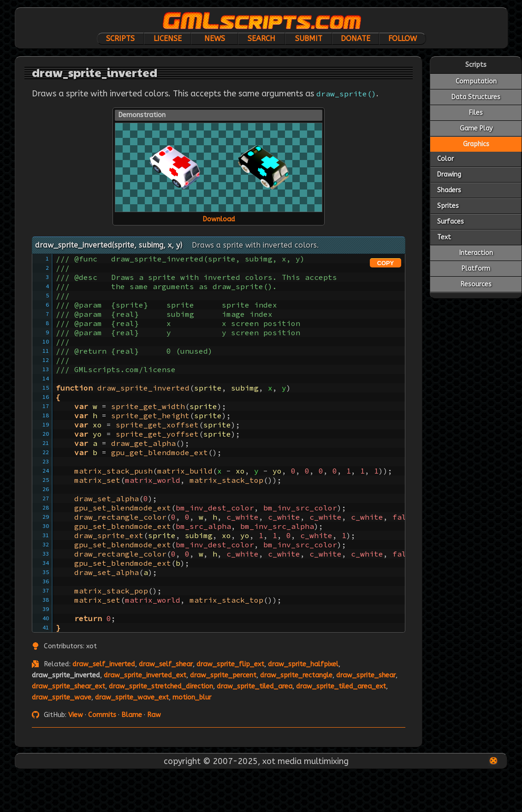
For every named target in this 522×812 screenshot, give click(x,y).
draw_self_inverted (104, 664)
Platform (476, 269)
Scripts (120, 39)
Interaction (476, 253)
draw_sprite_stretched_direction (161, 686)
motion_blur (192, 697)
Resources (476, 284)
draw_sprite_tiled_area (255, 686)
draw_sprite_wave (62, 697)
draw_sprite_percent (223, 675)
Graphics (476, 144)
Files (476, 113)
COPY (386, 263)
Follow (403, 39)
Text (444, 237)
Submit (309, 39)
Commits (102, 715)
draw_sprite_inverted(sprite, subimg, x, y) (109, 245)
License (168, 39)
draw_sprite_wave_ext (132, 697)
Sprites (448, 206)
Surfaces (451, 222)
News (215, 39)
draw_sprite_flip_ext (230, 664)
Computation (476, 81)
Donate (356, 39)
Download (219, 219)
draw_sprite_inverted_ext (145, 675)
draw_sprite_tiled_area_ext (341, 686)
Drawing (449, 175)
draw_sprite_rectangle (296, 675)
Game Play (476, 128)
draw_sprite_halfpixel (303, 664)
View (76, 715)
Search (261, 39)
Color (445, 159)
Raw (154, 715)
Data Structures (476, 97)
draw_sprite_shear (366, 675)
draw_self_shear (166, 664)
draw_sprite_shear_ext (68, 686)
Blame (132, 715)
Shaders (449, 190)
